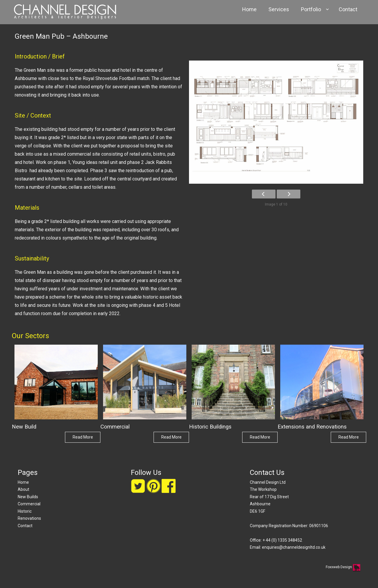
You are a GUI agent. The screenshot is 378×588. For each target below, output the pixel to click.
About (23, 489)
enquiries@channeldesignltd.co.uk (294, 547)
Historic (25, 511)
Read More (83, 437)
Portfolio (311, 9)
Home (249, 9)
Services (279, 9)
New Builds (28, 497)
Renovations (29, 518)
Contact (348, 9)
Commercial (29, 504)
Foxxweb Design (339, 567)
